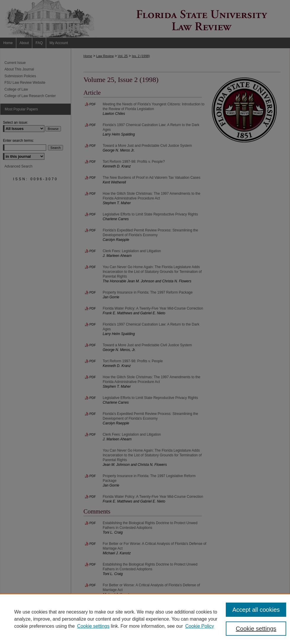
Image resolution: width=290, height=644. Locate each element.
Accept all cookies (256, 610)
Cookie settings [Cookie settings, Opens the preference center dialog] (256, 629)
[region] (145, 619)
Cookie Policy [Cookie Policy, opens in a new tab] (200, 626)
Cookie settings (93, 626)
